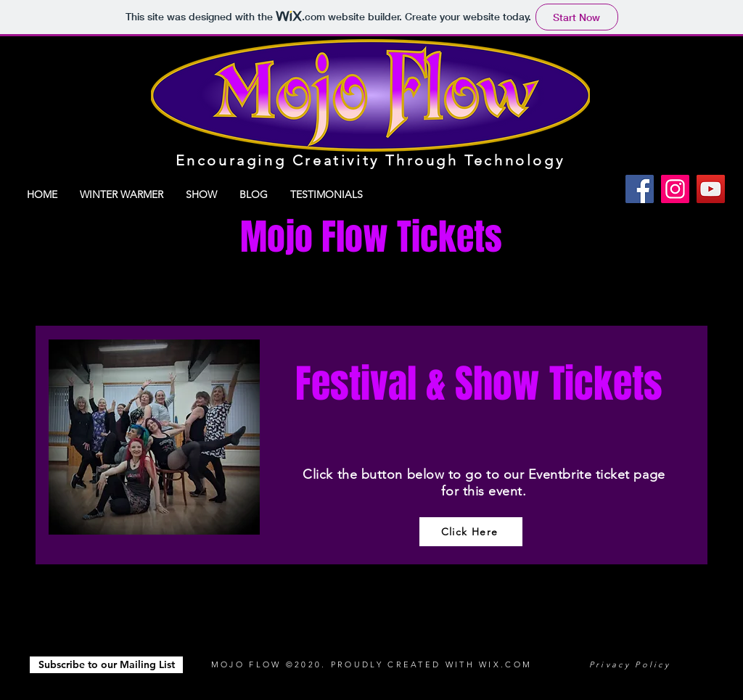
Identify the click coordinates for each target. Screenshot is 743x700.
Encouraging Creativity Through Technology (370, 160)
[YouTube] (711, 189)
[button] (106, 665)
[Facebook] (640, 189)
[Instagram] (675, 189)
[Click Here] (471, 532)
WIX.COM (505, 664)
